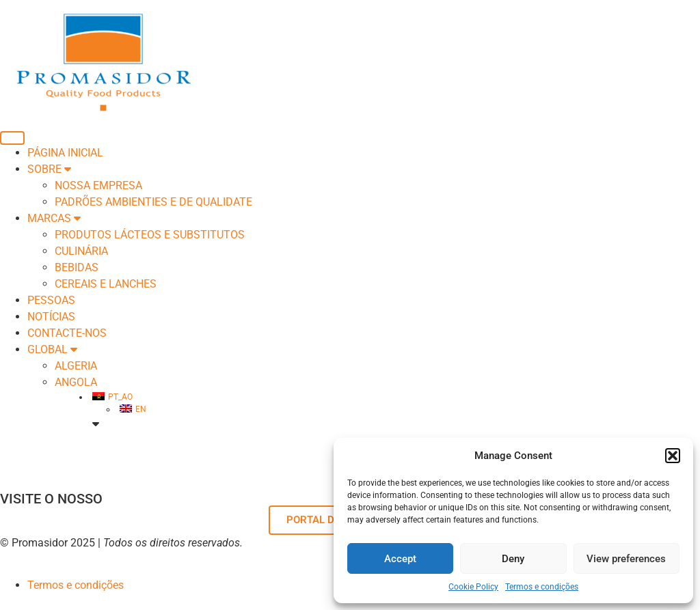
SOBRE (49, 169)
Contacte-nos (67, 333)
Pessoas (51, 300)
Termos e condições (542, 587)
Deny (513, 559)
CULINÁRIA (81, 251)
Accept (400, 559)
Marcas (54, 218)
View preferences (626, 559)
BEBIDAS (77, 267)
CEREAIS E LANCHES (106, 284)
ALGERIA (76, 366)
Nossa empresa (98, 185)
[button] (673, 456)
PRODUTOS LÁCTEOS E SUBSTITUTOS (150, 235)
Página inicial (65, 153)
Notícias (51, 317)
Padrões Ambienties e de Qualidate (153, 202)
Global (52, 349)
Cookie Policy (473, 587)
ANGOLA (76, 382)
